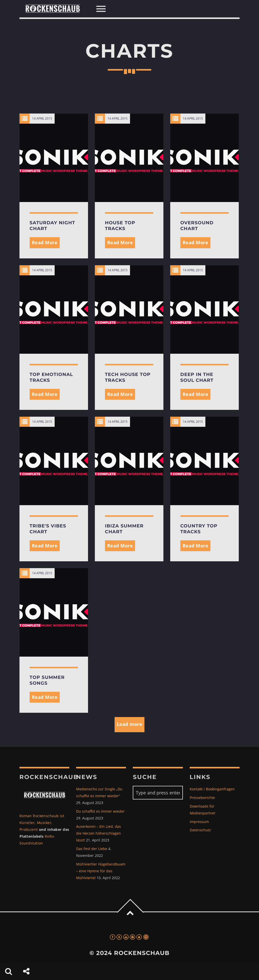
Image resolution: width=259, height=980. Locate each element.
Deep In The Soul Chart (197, 377)
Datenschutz (200, 830)
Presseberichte (202, 798)
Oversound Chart (197, 226)
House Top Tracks (120, 226)
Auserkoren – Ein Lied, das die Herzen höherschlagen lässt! (99, 833)
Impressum (199, 822)
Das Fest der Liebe (92, 849)
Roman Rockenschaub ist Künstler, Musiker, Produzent (42, 823)
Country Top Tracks (199, 529)
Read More (45, 242)
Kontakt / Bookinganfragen (212, 789)
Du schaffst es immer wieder (100, 811)
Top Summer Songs (47, 680)
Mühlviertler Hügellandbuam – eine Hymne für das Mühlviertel (101, 871)
